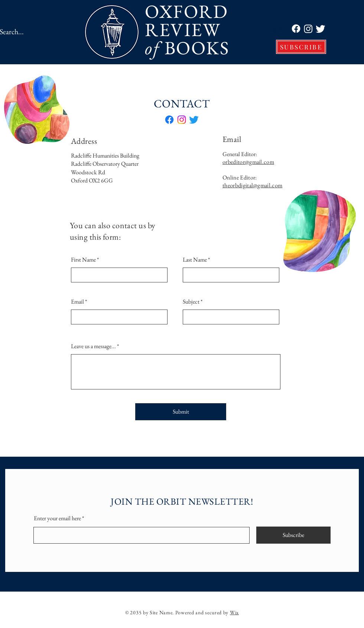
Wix (234, 612)
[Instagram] (308, 29)
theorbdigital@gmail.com (252, 185)
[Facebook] (296, 29)
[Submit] (181, 412)
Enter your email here (57, 518)
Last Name (195, 260)
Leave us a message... (93, 346)
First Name (83, 260)
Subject (191, 302)
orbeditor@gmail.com (248, 162)
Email (77, 302)
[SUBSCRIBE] (301, 47)
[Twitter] (321, 29)
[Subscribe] (293, 535)
